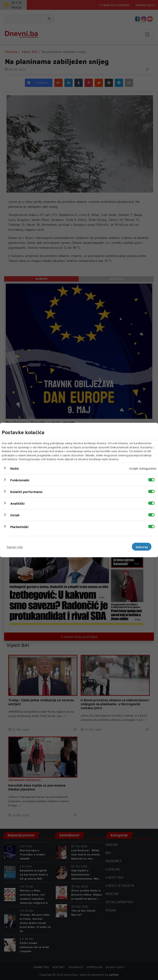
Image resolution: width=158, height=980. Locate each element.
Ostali (15, 515)
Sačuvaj (142, 547)
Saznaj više (15, 547)
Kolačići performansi (26, 492)
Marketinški (19, 527)
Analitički (17, 503)
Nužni (15, 468)
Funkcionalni (20, 480)
